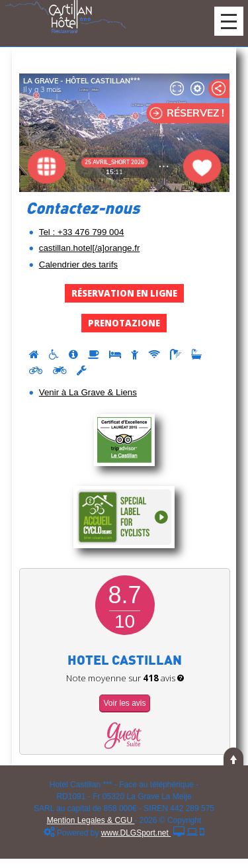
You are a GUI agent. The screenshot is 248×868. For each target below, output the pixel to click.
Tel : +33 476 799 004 (82, 232)
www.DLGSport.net (136, 833)
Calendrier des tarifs (78, 265)
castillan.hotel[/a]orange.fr (90, 248)
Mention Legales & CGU (91, 820)
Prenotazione (124, 323)
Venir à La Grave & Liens (88, 392)
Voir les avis (124, 703)
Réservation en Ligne (124, 293)
